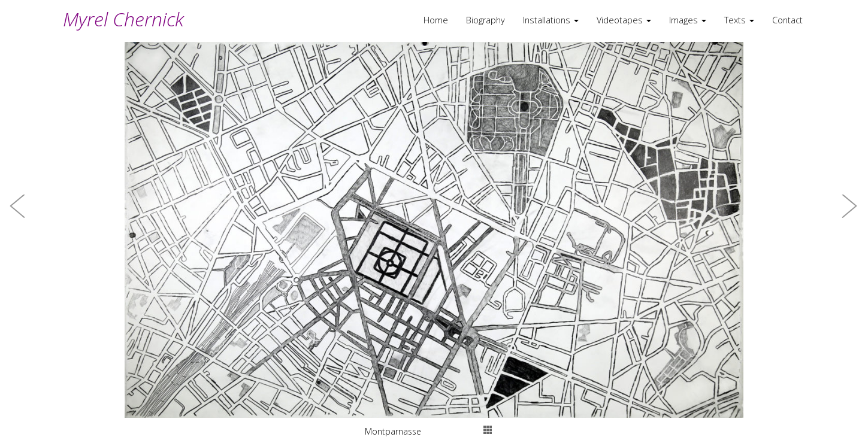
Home (436, 20)
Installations (551, 20)
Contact (787, 20)
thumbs (488, 430)
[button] (18, 218)
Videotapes (624, 20)
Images (688, 20)
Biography (486, 20)
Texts (739, 20)
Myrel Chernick (123, 19)
